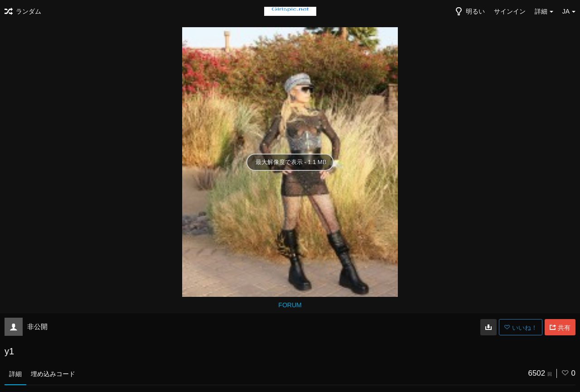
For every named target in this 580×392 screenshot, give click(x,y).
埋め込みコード (53, 374)
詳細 (15, 374)
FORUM (290, 305)
